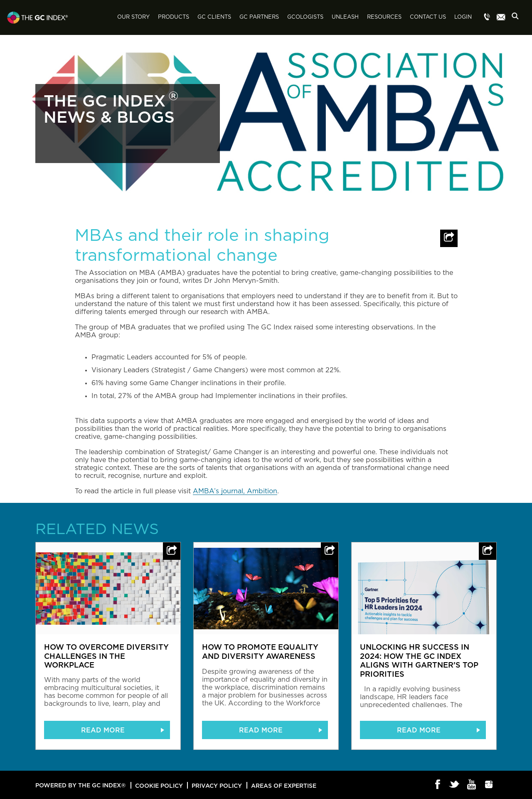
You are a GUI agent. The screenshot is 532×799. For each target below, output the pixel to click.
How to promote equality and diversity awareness (260, 651)
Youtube (472, 785)
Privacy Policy (217, 785)
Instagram (489, 785)
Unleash (345, 17)
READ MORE (103, 730)
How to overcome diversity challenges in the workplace (106, 656)
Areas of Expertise (284, 785)
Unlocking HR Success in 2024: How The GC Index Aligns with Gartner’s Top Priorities (419, 660)
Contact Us (428, 17)
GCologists (305, 17)
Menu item (487, 17)
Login (463, 17)
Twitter (455, 785)
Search (517, 18)
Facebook (438, 785)
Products (174, 17)
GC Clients (214, 17)
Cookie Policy (159, 785)
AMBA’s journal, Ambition (235, 491)
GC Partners (259, 17)
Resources (384, 17)
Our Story (133, 17)
